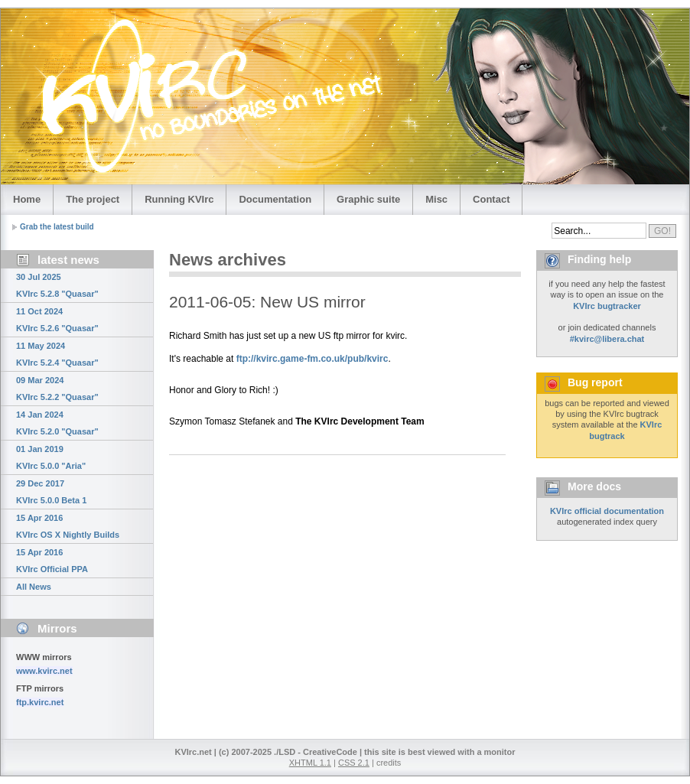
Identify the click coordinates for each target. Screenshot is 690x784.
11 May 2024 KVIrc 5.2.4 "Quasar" (57, 354)
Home (27, 199)
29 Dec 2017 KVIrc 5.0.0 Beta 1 (51, 492)
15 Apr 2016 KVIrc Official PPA (52, 561)
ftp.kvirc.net (40, 702)
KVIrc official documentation (607, 511)
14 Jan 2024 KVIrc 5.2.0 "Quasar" (57, 423)
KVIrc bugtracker (607, 306)
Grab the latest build (57, 227)
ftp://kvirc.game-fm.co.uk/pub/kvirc (312, 359)
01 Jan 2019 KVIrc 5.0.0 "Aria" (51, 457)
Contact (491, 199)
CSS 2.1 (354, 763)
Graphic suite (368, 199)
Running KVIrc (179, 199)
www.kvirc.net (44, 671)
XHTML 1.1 (310, 763)
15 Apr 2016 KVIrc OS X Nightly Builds (68, 526)
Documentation (275, 199)
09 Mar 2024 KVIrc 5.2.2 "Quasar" (57, 389)
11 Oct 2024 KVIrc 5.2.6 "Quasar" (57, 320)
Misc (436, 199)
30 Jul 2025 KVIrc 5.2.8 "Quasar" (57, 285)
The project (93, 199)
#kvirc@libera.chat (607, 339)
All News (34, 587)
